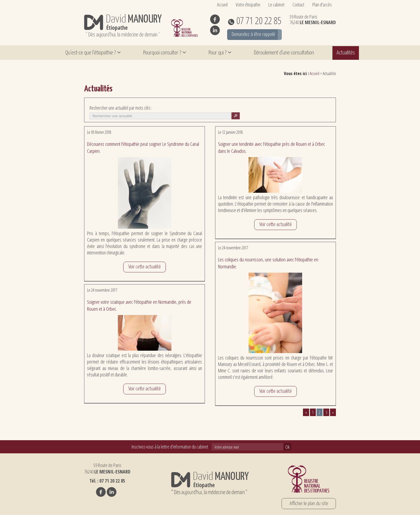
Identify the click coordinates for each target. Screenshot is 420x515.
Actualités (346, 53)
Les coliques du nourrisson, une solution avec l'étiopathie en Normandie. (268, 263)
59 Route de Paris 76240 (313, 20)
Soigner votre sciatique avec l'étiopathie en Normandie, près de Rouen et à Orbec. (139, 305)
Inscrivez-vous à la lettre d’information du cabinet (170, 447)
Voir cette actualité (145, 267)
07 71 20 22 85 (258, 21)
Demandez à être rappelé (253, 34)
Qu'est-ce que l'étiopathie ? (91, 53)
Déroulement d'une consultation (284, 53)
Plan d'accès (322, 5)
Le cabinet (276, 5)
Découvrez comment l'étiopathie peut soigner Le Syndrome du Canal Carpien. (143, 147)
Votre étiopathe (248, 5)
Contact (298, 5)
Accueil (222, 5)
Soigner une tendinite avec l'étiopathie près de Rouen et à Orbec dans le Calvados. (271, 147)
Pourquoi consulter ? (162, 53)
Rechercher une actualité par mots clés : (121, 108)
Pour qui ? (217, 53)
